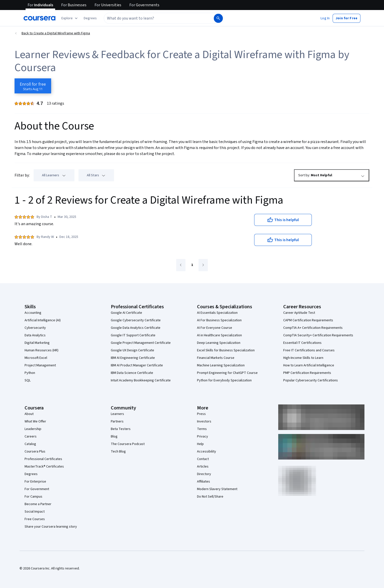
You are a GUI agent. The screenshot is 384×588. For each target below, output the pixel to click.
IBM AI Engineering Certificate (133, 358)
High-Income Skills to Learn (303, 358)
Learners (117, 414)
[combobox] (158, 18)
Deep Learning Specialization (219, 343)
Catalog (30, 444)
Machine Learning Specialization (221, 365)
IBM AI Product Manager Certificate (137, 365)
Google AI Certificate (126, 313)
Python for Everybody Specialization (224, 380)
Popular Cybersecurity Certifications (311, 380)
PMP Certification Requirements (307, 373)
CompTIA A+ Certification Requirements (313, 328)
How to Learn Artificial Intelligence (309, 365)
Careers (31, 436)
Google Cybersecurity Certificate (136, 320)
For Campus (33, 497)
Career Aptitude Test (299, 313)
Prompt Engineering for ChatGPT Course (227, 373)
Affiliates (204, 482)
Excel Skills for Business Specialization (226, 350)
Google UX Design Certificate (132, 350)
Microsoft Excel (36, 358)
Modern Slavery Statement (217, 489)
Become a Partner (38, 504)
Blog (114, 436)
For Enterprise (35, 482)
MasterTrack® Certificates (44, 467)
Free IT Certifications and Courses (309, 350)
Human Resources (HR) (41, 350)
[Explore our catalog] (70, 18)
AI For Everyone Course (215, 328)
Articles (203, 467)
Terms (202, 429)
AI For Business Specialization (219, 320)
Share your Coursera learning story (51, 527)
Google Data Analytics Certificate (136, 328)
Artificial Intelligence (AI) (43, 320)
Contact (203, 459)
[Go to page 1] (192, 265)
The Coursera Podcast (128, 444)
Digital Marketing (37, 343)
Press (201, 414)
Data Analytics (35, 335)
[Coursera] (39, 18)
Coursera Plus (35, 452)
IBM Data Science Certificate (132, 373)
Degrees (31, 474)
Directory (204, 474)
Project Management (40, 365)
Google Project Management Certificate (141, 343)
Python (30, 373)
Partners (117, 421)
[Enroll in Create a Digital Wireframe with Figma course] (33, 86)
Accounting (33, 313)
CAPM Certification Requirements (308, 320)
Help (200, 444)
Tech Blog (118, 452)
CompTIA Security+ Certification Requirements (318, 335)
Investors (204, 421)
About (29, 414)
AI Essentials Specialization (217, 313)
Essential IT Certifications (302, 343)
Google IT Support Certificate (133, 335)
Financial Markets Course (216, 358)
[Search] (218, 18)
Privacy (203, 436)
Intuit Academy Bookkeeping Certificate (141, 380)
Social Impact (35, 512)
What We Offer (35, 421)
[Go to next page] (203, 265)
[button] (90, 18)
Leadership (33, 429)
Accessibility (207, 452)
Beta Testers (121, 429)
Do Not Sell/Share (210, 497)
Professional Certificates (43, 459)
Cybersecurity (35, 328)
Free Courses (35, 519)
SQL (28, 380)
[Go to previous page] (181, 265)
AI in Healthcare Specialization (219, 335)
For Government (37, 489)
